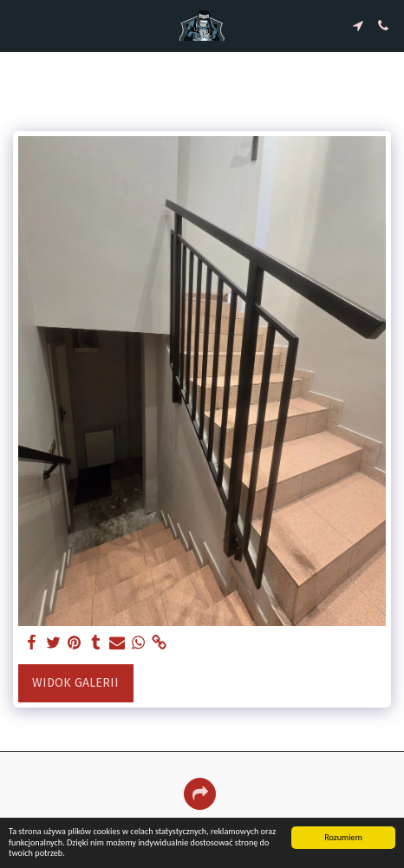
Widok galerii (75, 683)
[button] (19, 25)
